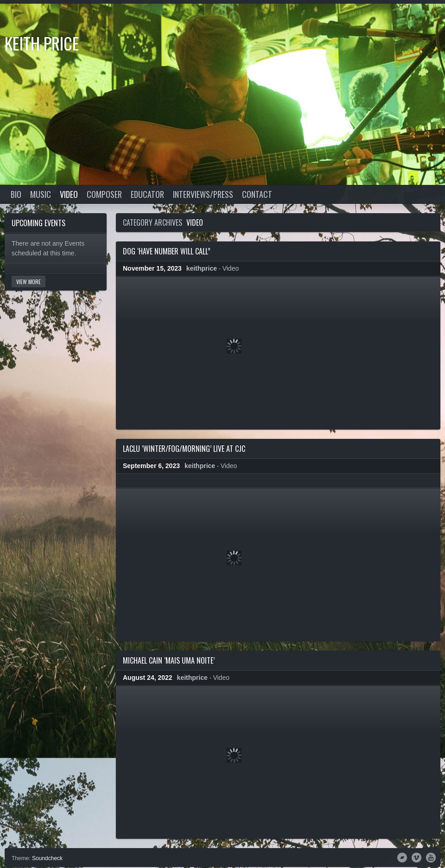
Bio (16, 194)
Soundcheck (47, 858)
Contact (257, 194)
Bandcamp (402, 857)
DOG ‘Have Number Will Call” (167, 251)
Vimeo (416, 857)
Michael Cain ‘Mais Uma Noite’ (169, 660)
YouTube (431, 857)
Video (69, 194)
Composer (104, 194)
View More (29, 282)
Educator (147, 194)
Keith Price (42, 43)
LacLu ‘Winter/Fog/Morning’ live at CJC (184, 449)
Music (41, 194)
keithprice (202, 268)
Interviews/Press (203, 194)
